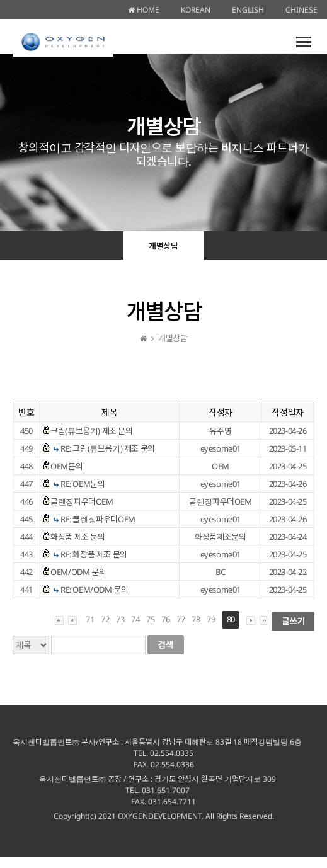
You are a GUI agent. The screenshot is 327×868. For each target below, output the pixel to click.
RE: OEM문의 (83, 484)
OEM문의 (66, 466)
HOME (144, 10)
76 (165, 619)
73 (120, 619)
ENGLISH (248, 10)
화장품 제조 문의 (77, 537)
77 (181, 619)
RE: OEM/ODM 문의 (94, 590)
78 (196, 619)
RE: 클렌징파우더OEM (98, 519)
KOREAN (196, 10)
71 (90, 619)
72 (105, 619)
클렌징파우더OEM (82, 501)
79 (211, 619)
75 (150, 619)
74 (135, 619)
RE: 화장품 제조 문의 (94, 554)
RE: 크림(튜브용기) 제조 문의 (108, 448)
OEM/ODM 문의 (78, 572)
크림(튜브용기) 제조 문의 (91, 431)
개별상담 (163, 246)
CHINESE (301, 10)
